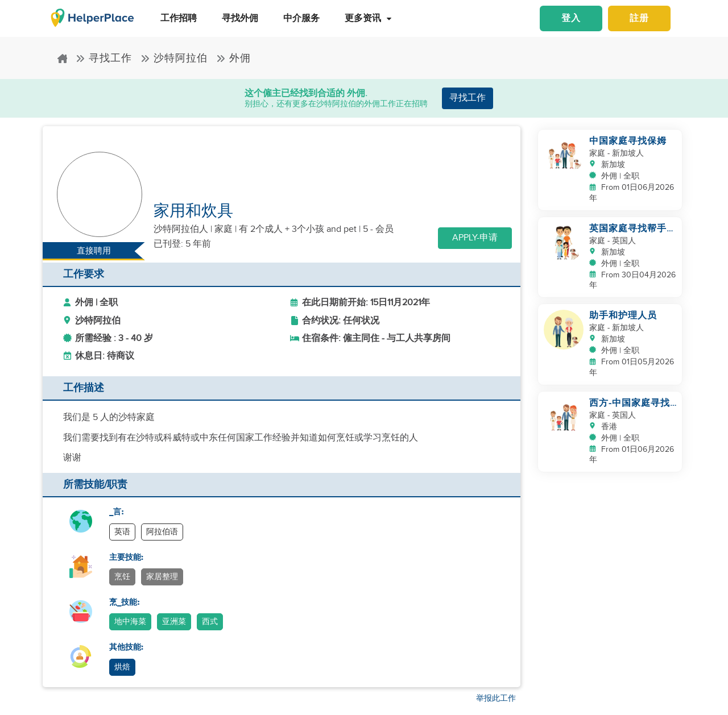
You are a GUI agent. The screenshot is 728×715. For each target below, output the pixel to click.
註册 (639, 18)
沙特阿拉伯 (174, 58)
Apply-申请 (475, 238)
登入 (571, 18)
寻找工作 (104, 58)
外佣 (233, 58)
